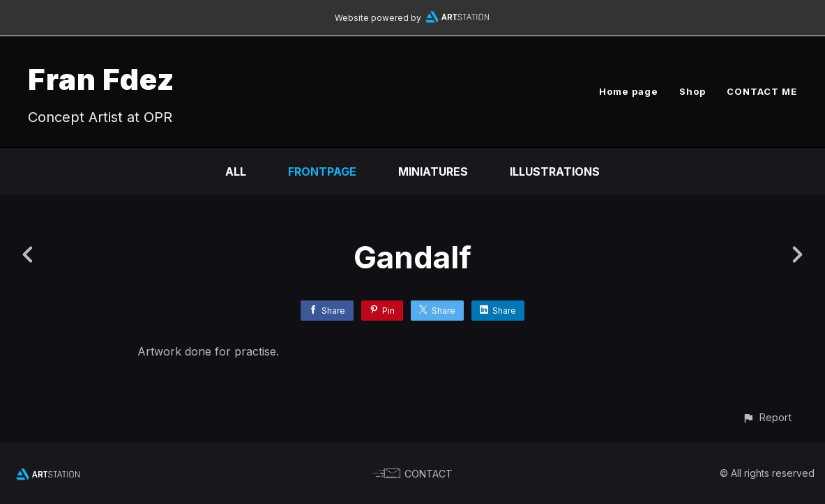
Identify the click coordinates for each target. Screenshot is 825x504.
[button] (767, 417)
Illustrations (555, 171)
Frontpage (322, 171)
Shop (692, 91)
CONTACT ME (762, 91)
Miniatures (433, 171)
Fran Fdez (101, 79)
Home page (629, 91)
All (236, 171)
